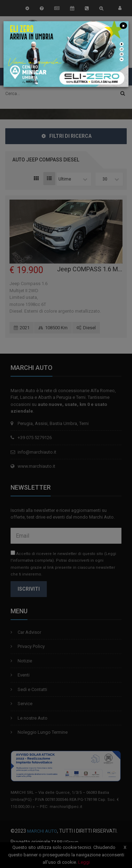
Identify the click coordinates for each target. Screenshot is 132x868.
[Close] (123, 25)
